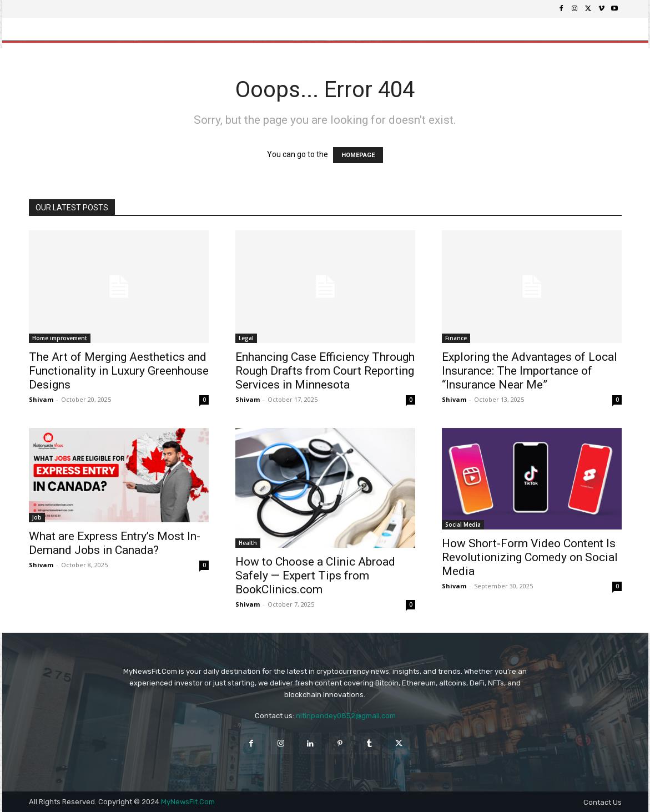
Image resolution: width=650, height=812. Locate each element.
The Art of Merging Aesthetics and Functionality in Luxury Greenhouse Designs (119, 371)
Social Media (463, 524)
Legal (246, 338)
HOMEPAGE (358, 155)
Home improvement (60, 338)
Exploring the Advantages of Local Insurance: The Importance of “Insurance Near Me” (530, 371)
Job (37, 517)
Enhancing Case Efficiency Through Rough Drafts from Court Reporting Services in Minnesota (325, 371)
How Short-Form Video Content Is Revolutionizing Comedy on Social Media (530, 557)
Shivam (41, 399)
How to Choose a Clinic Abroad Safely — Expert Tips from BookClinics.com (315, 576)
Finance (456, 338)
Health (248, 543)
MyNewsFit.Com (188, 802)
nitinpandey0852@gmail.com (346, 716)
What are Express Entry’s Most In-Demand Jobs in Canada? (115, 543)
